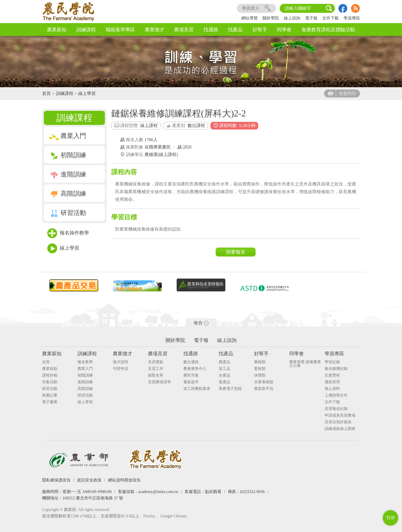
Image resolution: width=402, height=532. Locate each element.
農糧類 (260, 362)
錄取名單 (156, 375)
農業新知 (57, 30)
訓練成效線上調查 (340, 429)
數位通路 (191, 362)
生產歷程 (332, 375)
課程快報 (50, 375)
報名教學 (85, 362)
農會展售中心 (195, 369)
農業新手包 (264, 389)
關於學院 (271, 18)
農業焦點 (50, 369)
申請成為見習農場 (340, 415)
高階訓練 (68, 194)
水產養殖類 (264, 382)
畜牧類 (260, 369)
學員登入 (257, 8)
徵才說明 (120, 362)
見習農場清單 (159, 382)
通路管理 (332, 382)
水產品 (224, 375)
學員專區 (352, 18)
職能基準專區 (120, 30)
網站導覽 (249, 18)
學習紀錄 (332, 362)
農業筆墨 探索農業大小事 (305, 364)
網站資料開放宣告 (124, 480)
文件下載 (330, 18)
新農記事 (50, 395)
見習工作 (156, 369)
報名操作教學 (68, 233)
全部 (46, 362)
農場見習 (184, 30)
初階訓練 (68, 155)
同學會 (284, 30)
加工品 (224, 369)
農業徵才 (155, 30)
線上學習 (87, 93)
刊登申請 (120, 369)
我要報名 (236, 252)
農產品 (224, 362)
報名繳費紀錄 (336, 369)
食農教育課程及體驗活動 (328, 30)
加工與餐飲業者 (197, 389)
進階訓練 (68, 174)
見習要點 (156, 362)
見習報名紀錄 (336, 409)
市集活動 (50, 382)
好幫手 (260, 30)
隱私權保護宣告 (56, 480)
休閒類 (260, 375)
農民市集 (191, 375)
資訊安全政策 (89, 480)
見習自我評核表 (338, 422)
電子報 (311, 18)
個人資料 (332, 389)
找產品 (235, 30)
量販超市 (191, 382)
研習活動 (68, 213)
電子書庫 (50, 402)
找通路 (211, 30)
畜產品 (224, 382)
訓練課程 (86, 30)
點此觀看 (213, 492)
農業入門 (68, 136)
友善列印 (342, 93)
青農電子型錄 (230, 389)
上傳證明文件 (336, 395)
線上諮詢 (292, 18)
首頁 (46, 93)
